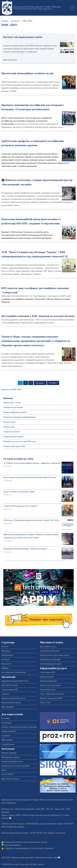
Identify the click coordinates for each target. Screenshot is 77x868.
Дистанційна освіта (48, 647)
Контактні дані (7, 809)
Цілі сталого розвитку (10, 779)
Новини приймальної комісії (15, 412)
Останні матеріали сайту (18, 459)
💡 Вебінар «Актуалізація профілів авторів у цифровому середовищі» (32, 463)
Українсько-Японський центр (13, 698)
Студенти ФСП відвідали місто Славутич (20, 506)
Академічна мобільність (50, 651)
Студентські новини (12, 432)
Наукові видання (47, 677)
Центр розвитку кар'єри (11, 703)
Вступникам (6, 723)
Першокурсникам (9, 731)
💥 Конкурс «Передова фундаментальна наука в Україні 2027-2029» (31, 520)
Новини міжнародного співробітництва (19, 417)
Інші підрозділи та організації (14, 672)
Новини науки (9, 427)
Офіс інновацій (8, 707)
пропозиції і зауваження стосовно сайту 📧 (42, 857)
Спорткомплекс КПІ (10, 690)
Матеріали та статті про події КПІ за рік (20, 441)
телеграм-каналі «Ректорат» (42, 848)
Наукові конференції (48, 681)
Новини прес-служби (12, 403)
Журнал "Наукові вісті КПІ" (51, 698)
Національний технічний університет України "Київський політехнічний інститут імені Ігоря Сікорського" (37, 8)
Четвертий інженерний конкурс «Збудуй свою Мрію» (25, 549)
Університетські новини (13, 407)
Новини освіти (9, 422)
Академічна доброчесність (12, 761)
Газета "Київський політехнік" (52, 694)
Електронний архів (48, 690)
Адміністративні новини (13, 437)
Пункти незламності (13, 845)
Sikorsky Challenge (9, 753)
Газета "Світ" (45, 703)
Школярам (6, 718)
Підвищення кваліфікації (50, 659)
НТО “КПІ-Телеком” (10, 685)
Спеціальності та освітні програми (16, 766)
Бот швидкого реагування (55, 833)
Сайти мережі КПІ (48, 672)
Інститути (15, 21)
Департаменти (7, 655)
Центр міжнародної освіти (51, 664)
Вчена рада (6, 651)
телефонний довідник (15, 827)
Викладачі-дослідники (11, 757)
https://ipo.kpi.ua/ (10, 60)
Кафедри (5, 668)
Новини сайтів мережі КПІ (14, 446)
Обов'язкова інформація (25, 809)
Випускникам (7, 740)
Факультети (6, 664)
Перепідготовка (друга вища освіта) (55, 655)
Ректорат (5, 647)
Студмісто (6, 694)
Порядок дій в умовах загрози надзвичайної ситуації (26, 842)
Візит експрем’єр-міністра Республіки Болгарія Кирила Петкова (30, 477)
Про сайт (50, 809)
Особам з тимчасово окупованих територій (19, 727)
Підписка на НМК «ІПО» (12, 389)
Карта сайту (60, 809)
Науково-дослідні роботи (50, 685)
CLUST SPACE (8, 774)
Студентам (6, 736)
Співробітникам (8, 744)
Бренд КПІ (40, 809)
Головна (5, 21)
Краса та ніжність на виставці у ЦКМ (19, 492)
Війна (4, 770)
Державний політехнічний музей (15, 681)
